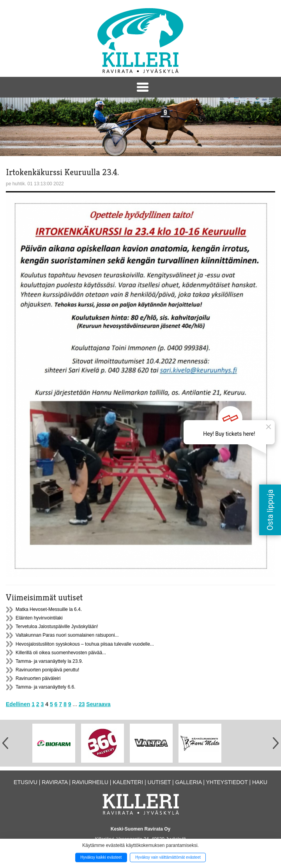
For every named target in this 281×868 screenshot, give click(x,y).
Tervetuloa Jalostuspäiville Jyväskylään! (57, 627)
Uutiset (159, 782)
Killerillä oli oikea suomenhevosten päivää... (61, 653)
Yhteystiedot (227, 782)
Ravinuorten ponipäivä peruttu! (47, 670)
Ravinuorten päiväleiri (38, 678)
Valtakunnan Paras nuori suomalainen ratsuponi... (67, 635)
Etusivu (26, 782)
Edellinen (18, 704)
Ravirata (55, 782)
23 (82, 704)
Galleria (189, 782)
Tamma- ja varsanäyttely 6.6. (45, 687)
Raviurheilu (90, 782)
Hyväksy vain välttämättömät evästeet (168, 857)
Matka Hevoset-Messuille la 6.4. (49, 609)
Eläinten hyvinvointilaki (39, 618)
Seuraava (98, 704)
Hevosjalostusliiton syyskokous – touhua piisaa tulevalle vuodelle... (85, 644)
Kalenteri (128, 782)
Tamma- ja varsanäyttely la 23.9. (49, 661)
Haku (260, 782)
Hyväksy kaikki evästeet (101, 857)
